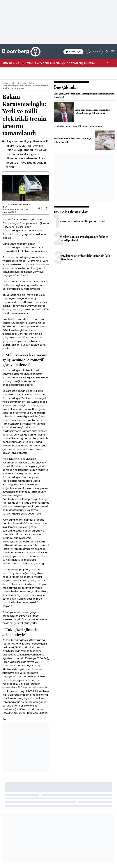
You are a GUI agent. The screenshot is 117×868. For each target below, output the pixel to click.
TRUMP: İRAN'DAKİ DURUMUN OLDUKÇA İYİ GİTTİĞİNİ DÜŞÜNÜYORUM (61, 63)
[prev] (107, 63)
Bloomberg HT (9, 83)
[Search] (107, 52)
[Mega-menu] (113, 52)
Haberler (22, 83)
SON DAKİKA (11, 63)
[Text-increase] (40, 208)
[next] (114, 63)
